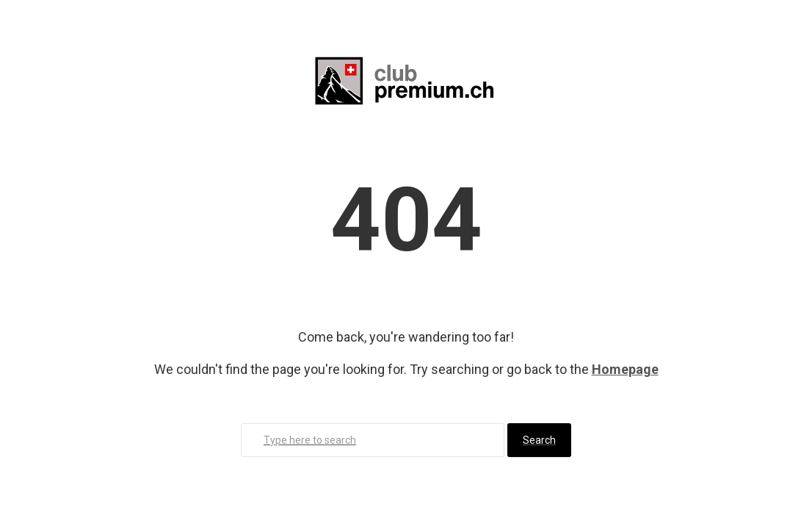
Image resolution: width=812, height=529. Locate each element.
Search (539, 440)
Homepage (625, 369)
